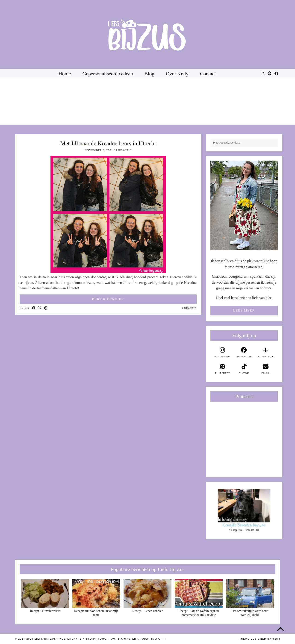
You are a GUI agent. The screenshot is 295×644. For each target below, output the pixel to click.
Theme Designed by (260, 639)
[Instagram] (263, 74)
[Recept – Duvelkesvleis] (45, 594)
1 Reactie (124, 150)
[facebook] (244, 353)
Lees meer (244, 310)
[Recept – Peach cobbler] (147, 594)
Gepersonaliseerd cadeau (108, 74)
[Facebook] (276, 74)
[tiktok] (244, 369)
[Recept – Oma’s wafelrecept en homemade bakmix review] (199, 594)
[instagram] (223, 353)
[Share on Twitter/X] (40, 308)
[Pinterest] (269, 74)
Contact (208, 74)
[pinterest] (223, 369)
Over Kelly (177, 74)
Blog (149, 74)
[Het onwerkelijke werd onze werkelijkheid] (250, 594)
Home (65, 74)
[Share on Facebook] (34, 308)
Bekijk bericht (108, 299)
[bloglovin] (266, 353)
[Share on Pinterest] (46, 308)
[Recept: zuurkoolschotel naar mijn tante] (96, 594)
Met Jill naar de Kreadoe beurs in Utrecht (108, 143)
